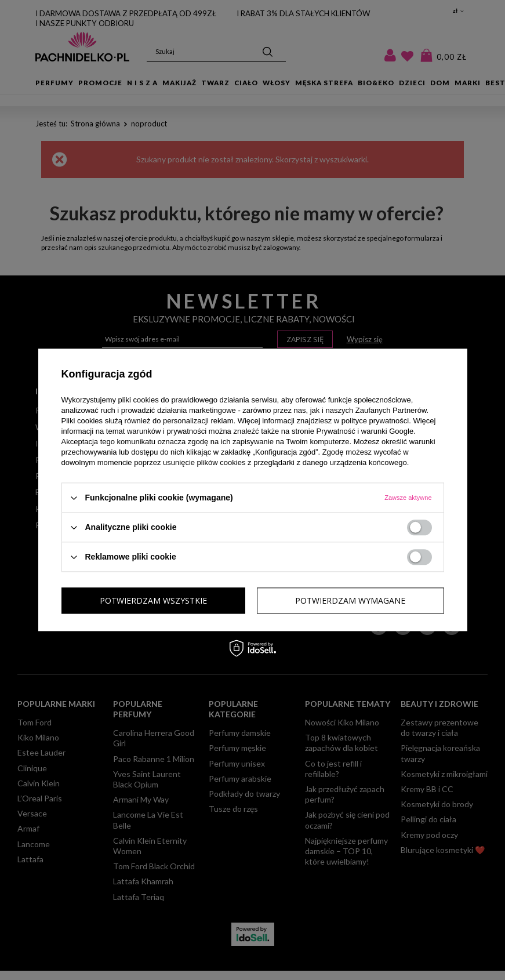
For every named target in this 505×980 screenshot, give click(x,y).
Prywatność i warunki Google (365, 431)
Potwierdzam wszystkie (352, 600)
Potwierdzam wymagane (155, 600)
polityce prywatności (375, 421)
